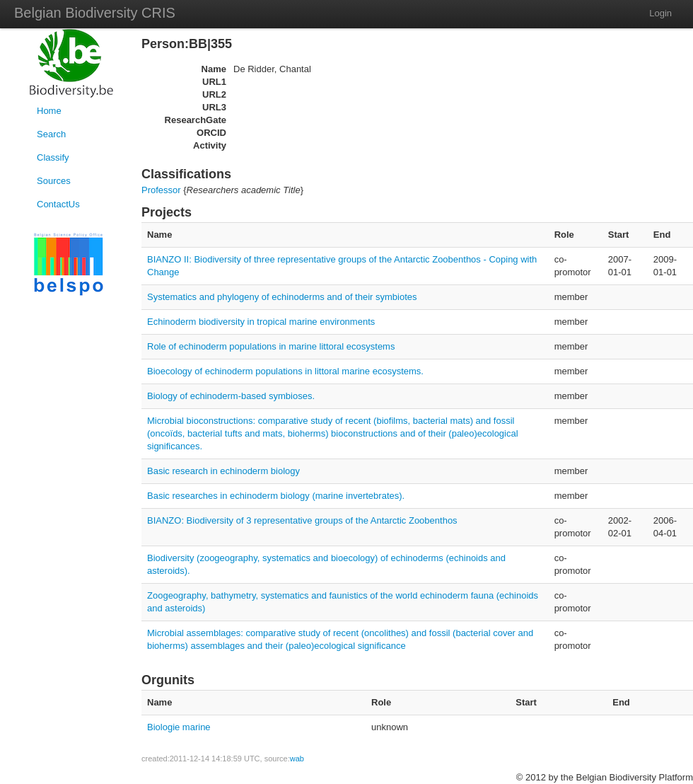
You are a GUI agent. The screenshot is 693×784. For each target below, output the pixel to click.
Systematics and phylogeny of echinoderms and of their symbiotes (282, 297)
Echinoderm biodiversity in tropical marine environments (261, 322)
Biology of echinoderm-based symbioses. (231, 396)
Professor (161, 190)
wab (297, 759)
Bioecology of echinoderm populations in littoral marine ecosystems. (285, 371)
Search (51, 134)
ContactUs (58, 204)
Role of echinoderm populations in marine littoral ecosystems (271, 346)
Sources (54, 181)
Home (49, 111)
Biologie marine (179, 727)
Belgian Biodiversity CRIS (95, 13)
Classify (53, 157)
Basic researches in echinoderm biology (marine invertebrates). (276, 496)
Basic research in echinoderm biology (223, 471)
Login (660, 13)
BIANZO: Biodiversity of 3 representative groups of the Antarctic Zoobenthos (302, 520)
